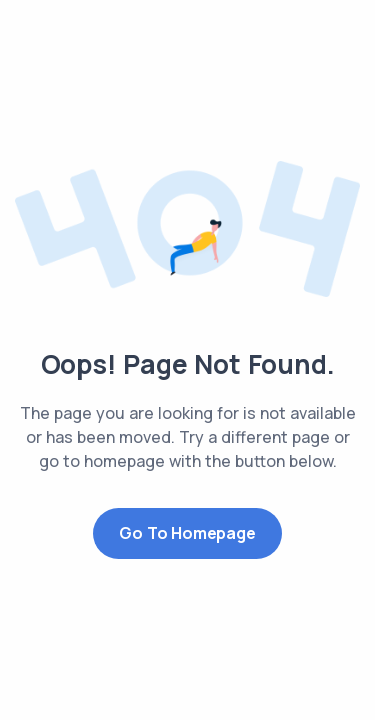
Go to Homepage (187, 533)
